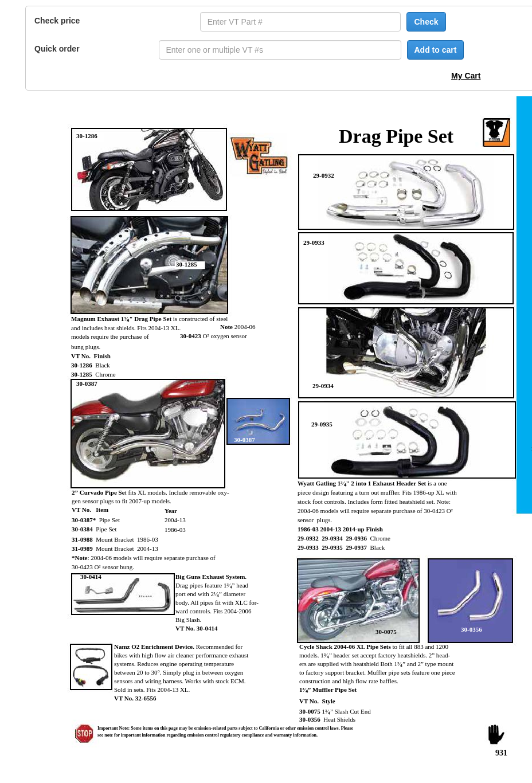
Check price (57, 21)
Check (426, 22)
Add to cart (436, 50)
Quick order (57, 49)
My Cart (466, 76)
